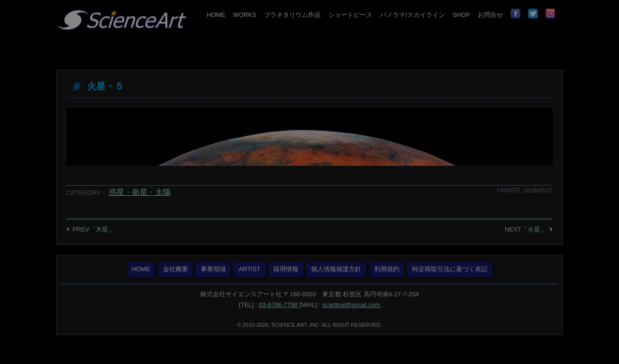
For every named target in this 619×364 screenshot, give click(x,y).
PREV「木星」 (94, 229)
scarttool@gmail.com (351, 305)
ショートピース (350, 15)
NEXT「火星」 (526, 229)
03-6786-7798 (278, 305)
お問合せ (490, 15)
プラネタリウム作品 (292, 15)
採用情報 (286, 269)
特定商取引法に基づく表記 (450, 269)
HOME (216, 15)
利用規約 (387, 269)
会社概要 (176, 269)
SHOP (461, 15)
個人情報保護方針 (336, 269)
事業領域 (213, 269)
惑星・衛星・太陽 (140, 192)
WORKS (245, 15)
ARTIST (249, 269)
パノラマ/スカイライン (413, 15)
